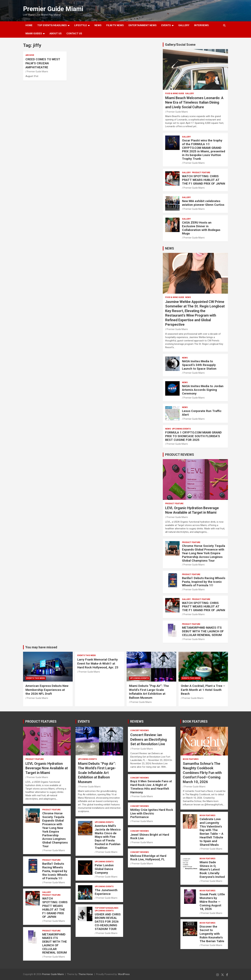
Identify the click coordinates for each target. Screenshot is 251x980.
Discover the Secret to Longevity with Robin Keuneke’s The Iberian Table (212, 934)
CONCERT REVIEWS (140, 730)
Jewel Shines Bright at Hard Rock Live (150, 836)
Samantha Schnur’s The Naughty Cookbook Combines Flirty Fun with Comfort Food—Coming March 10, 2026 (202, 773)
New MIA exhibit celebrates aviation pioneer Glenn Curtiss (203, 203)
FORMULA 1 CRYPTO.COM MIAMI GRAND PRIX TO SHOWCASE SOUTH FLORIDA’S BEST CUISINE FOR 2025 (193, 436)
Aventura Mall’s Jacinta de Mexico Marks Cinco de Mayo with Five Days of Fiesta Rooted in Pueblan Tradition (108, 837)
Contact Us (74, 34)
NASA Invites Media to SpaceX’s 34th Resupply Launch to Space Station (199, 365)
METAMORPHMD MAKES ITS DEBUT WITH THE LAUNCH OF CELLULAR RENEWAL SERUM (203, 631)
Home (29, 25)
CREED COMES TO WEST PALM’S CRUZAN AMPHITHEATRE (43, 63)
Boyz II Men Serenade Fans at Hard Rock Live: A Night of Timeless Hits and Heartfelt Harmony (151, 787)
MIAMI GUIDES (34, 34)
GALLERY (184, 25)
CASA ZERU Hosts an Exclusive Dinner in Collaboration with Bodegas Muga (201, 228)
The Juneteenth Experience (106, 892)
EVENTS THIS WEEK (36, 678)
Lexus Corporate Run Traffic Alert (202, 413)
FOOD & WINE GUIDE (175, 93)
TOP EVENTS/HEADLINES (52, 25)
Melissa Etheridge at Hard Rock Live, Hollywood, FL (148, 858)
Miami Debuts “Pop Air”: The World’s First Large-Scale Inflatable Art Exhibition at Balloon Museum (149, 692)
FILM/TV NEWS (115, 25)
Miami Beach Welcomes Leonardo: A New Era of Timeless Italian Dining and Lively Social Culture (194, 102)
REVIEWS (137, 721)
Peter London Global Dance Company (104, 869)
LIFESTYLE (81, 25)
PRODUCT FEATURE (201, 173)
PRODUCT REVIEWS (180, 455)
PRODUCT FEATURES (41, 721)
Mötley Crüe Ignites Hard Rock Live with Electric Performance (152, 813)
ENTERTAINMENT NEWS (143, 25)
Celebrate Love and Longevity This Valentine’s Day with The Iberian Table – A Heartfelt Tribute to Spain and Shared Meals (211, 832)
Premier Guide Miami (53, 9)
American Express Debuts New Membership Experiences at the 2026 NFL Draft (47, 690)
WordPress (124, 974)
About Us (56, 34)
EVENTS (166, 25)
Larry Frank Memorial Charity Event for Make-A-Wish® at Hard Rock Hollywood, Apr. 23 (98, 663)
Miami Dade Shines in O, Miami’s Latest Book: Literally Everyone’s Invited (212, 870)
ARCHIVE (30, 55)
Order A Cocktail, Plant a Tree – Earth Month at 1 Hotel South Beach (203, 690)
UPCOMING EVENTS (181, 429)
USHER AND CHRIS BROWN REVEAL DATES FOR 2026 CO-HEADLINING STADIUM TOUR (108, 922)
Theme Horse (86, 974)
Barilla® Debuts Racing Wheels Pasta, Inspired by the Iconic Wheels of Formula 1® (204, 582)
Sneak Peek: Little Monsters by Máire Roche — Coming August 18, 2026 (212, 902)
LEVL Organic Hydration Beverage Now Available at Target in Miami (47, 768)
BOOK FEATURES (195, 721)
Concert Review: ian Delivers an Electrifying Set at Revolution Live (149, 739)
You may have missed (41, 647)
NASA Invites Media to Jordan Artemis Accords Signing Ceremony (203, 390)
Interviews (201, 25)
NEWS (98, 25)
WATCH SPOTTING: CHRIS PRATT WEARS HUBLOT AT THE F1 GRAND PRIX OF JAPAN (204, 180)
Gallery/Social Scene (180, 45)
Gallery (190, 93)
